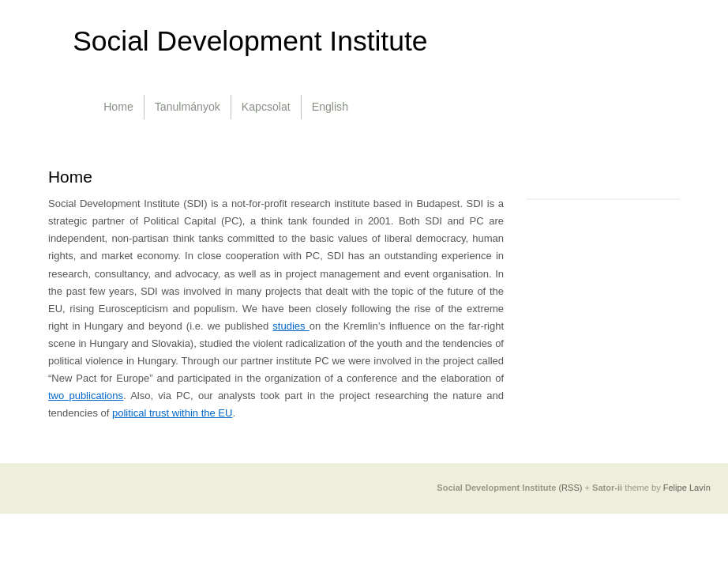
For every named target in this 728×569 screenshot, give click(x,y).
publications (96, 396)
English (330, 107)
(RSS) (570, 488)
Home (118, 107)
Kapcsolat (266, 107)
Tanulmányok (188, 107)
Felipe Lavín (687, 488)
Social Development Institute (250, 41)
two (58, 396)
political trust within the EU (172, 413)
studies (291, 326)
